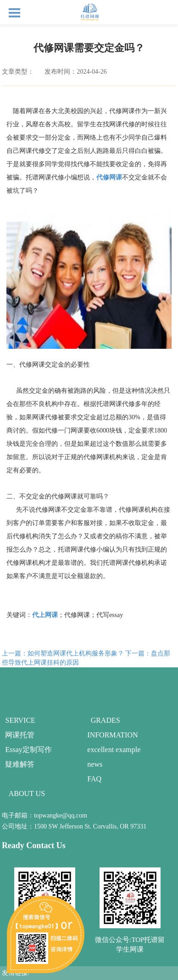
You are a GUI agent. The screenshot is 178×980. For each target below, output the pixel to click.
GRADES (106, 720)
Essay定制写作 (28, 750)
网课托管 (20, 735)
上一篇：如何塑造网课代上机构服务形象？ (63, 653)
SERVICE (20, 720)
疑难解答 (20, 764)
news (95, 764)
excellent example (114, 750)
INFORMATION (112, 735)
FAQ (94, 779)
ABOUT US (27, 793)
